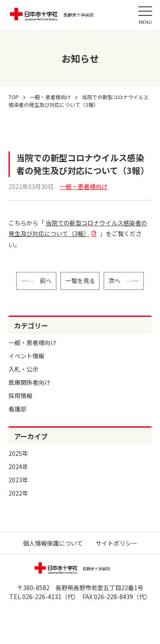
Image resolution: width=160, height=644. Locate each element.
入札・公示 (23, 369)
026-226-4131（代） (49, 597)
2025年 (18, 453)
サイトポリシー (116, 543)
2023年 (18, 480)
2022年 (18, 493)
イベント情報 (26, 356)
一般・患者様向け (32, 343)
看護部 (17, 409)
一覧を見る (80, 281)
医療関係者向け (29, 382)
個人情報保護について (53, 543)
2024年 (18, 467)
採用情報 (20, 396)
